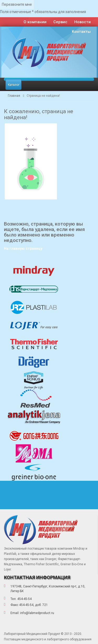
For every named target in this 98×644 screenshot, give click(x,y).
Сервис (60, 22)
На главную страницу (23, 248)
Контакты (81, 32)
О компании (35, 22)
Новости (82, 22)
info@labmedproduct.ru (37, 613)
